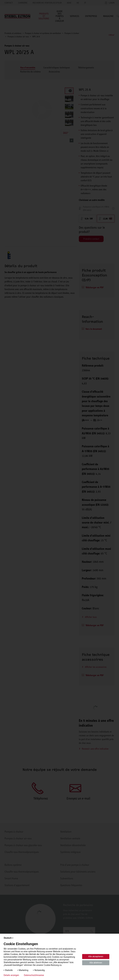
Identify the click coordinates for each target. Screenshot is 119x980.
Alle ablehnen (96, 963)
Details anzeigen (11, 975)
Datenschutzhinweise (34, 975)
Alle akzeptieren (96, 956)
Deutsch (9, 938)
